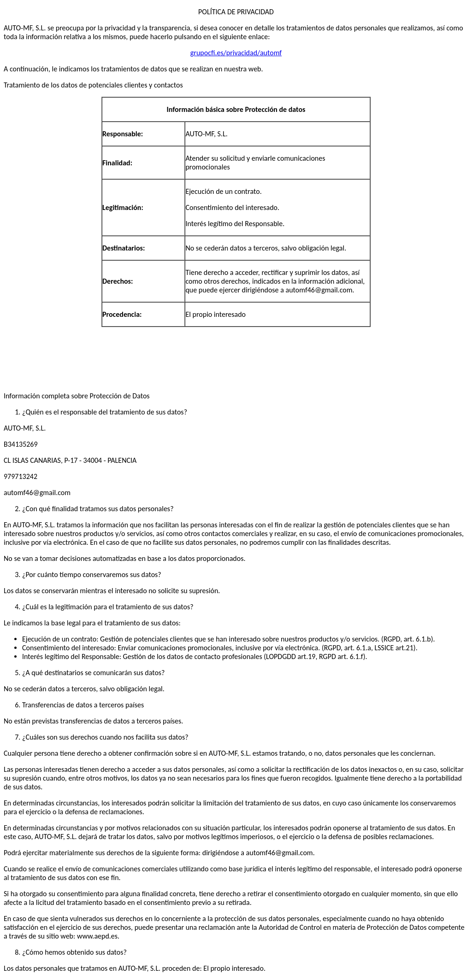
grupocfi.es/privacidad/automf (236, 53)
